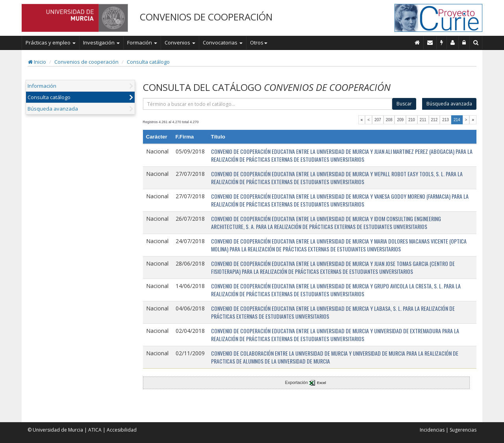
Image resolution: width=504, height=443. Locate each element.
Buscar (404, 104)
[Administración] (464, 42)
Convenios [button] (180, 42)
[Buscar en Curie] (476, 42)
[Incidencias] (442, 42)
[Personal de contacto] (453, 42)
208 (389, 120)
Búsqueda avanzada (53, 109)
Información (42, 86)
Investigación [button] (101, 42)
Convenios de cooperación (86, 62)
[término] (268, 104)
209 (400, 120)
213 (446, 120)
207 (378, 120)
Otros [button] (259, 42)
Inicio (37, 62)
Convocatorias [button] (223, 42)
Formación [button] (142, 42)
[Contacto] (430, 42)
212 (435, 120)
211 (423, 120)
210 (412, 120)
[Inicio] (417, 42)
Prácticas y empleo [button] (51, 42)
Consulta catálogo (148, 62)
